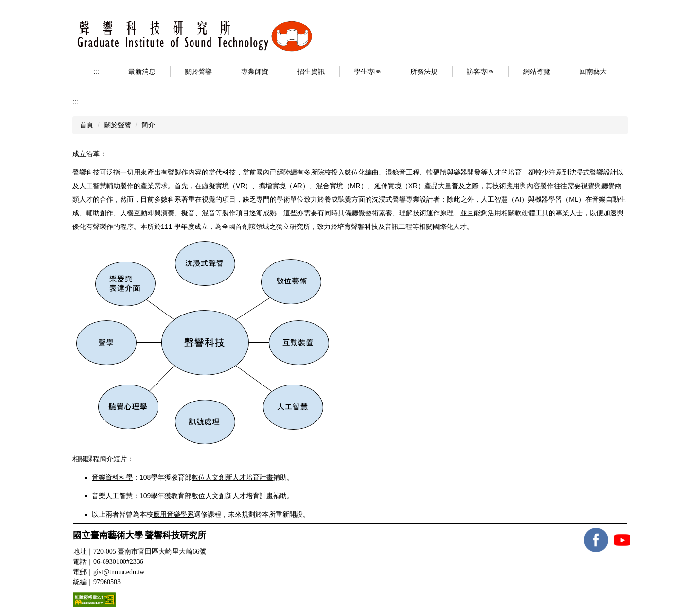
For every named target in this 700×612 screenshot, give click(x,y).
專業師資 (255, 71)
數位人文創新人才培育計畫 (232, 477)
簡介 (148, 125)
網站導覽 (537, 71)
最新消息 (142, 71)
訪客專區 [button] (480, 71)
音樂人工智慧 (112, 496)
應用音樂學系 (174, 514)
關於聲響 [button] (198, 71)
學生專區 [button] (367, 71)
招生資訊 (311, 71)
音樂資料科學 (112, 477)
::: (96, 71)
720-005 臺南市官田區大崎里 (150, 551)
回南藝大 (593, 71)
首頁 (87, 125)
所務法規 (424, 71)
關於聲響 (118, 125)
